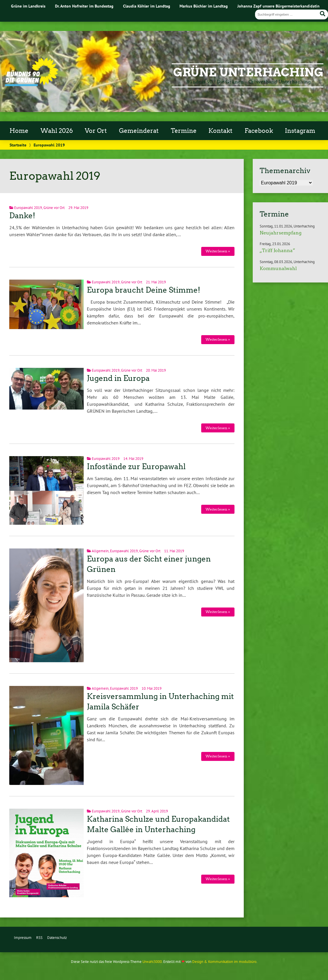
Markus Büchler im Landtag (204, 6)
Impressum (23, 938)
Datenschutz (57, 938)
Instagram (300, 131)
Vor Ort (96, 131)
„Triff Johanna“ (277, 250)
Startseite (18, 145)
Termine (184, 131)
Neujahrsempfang (281, 233)
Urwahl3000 (152, 962)
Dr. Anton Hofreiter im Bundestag (84, 6)
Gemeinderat (139, 131)
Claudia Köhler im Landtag (147, 6)
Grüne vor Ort (54, 208)
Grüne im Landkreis (28, 6)
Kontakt (220, 131)
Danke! (22, 216)
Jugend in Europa (118, 378)
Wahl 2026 (57, 131)
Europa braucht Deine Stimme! (144, 290)
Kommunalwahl (278, 268)
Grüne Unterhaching (248, 72)
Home (19, 131)
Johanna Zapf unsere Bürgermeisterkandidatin (278, 6)
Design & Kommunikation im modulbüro (224, 962)
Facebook (259, 131)
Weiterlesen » (218, 251)
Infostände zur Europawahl (136, 467)
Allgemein (100, 551)
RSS (39, 938)
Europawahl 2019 (28, 208)
